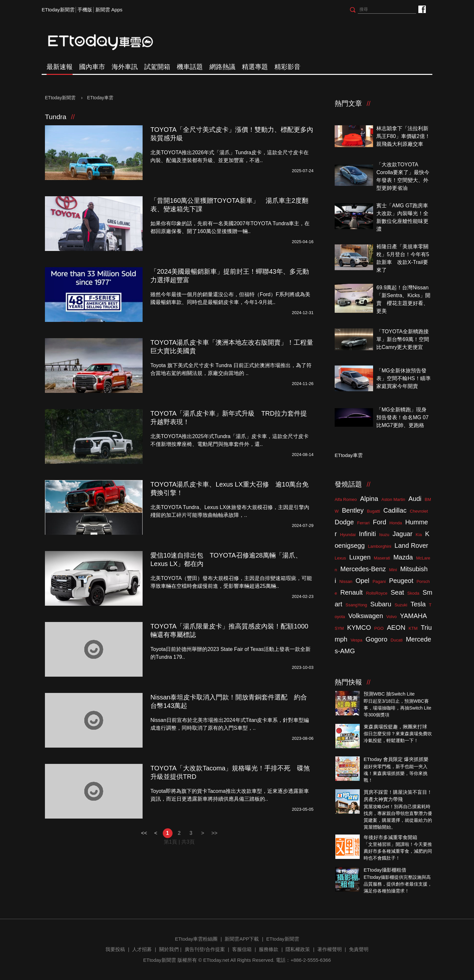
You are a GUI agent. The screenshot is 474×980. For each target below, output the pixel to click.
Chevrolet (419, 511)
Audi (415, 499)
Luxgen (360, 557)
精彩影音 (287, 67)
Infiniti (367, 534)
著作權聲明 (330, 949)
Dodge (344, 522)
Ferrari (363, 523)
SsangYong (356, 605)
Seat (397, 592)
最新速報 (60, 67)
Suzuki (401, 605)
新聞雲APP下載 (242, 939)
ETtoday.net (216, 960)
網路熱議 (222, 67)
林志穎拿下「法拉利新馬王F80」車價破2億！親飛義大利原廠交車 (403, 136)
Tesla (418, 604)
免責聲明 (359, 949)
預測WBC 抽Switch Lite (389, 694)
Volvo (392, 617)
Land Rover (411, 545)
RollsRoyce (377, 593)
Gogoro (376, 639)
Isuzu (384, 535)
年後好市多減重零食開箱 (390, 837)
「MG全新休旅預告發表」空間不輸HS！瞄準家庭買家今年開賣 (403, 378)
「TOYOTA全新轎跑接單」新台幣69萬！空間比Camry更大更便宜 (403, 339)
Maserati (382, 558)
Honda (396, 523)
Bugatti (373, 511)
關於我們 (169, 949)
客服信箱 (242, 949)
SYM (339, 628)
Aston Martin (393, 499)
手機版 (85, 10)
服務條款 (269, 949)
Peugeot (401, 581)
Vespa (356, 640)
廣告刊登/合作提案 (205, 949)
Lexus (340, 558)
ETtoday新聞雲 (58, 10)
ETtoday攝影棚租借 (385, 870)
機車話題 (190, 67)
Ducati (397, 640)
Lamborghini (380, 546)
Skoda (413, 593)
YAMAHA (413, 616)
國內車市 (92, 67)
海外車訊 (125, 67)
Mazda (403, 557)
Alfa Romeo (346, 499)
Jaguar (403, 534)
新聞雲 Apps (109, 10)
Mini (393, 570)
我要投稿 (115, 949)
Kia (419, 535)
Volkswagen (366, 616)
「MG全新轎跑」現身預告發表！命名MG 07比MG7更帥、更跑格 (402, 417)
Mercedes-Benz (363, 569)
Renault (351, 592)
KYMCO (359, 628)
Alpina (369, 499)
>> (214, 833)
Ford (379, 522)
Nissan (346, 581)
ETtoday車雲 (107, 42)
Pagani (379, 581)
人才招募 (142, 949)
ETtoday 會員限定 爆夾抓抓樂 (396, 759)
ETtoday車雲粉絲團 (422, 9)
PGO (379, 628)
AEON (396, 628)
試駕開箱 (157, 67)
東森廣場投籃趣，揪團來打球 (395, 727)
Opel (362, 581)
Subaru (381, 604)
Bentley (353, 510)
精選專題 (255, 67)
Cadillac (395, 510)
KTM (413, 628)
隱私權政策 (298, 949)
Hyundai (348, 535)
